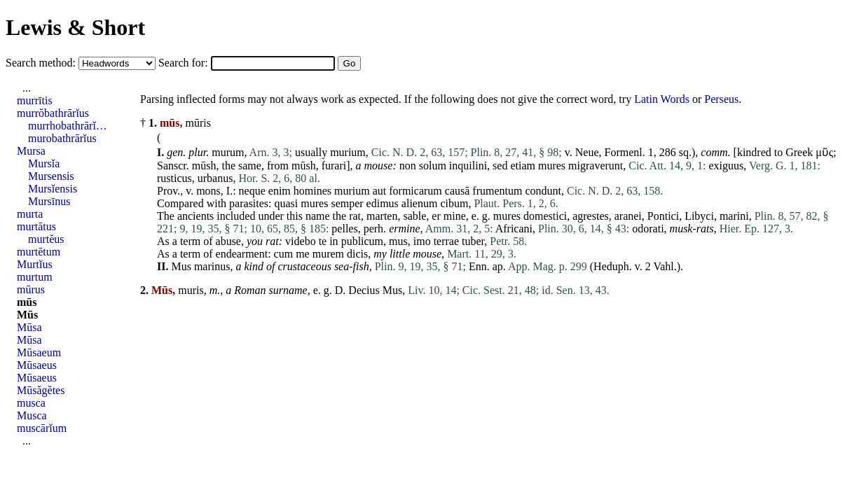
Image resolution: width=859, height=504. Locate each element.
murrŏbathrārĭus (53, 113)
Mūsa (29, 327)
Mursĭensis (53, 189)
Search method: (42, 63)
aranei (628, 216)
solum (433, 166)
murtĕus (46, 239)
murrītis (35, 100)
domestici (545, 216)
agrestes (591, 216)
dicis (357, 254)
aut (380, 191)
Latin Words (662, 99)
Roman (250, 290)
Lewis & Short (75, 27)
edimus (383, 203)
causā (458, 191)
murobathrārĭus (62, 138)
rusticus (174, 178)
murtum (35, 277)
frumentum (497, 191)
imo (422, 241)
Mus (181, 266)
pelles (344, 229)
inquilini (468, 166)
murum (228, 152)
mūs (27, 302)
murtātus (36, 226)
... (27, 88)
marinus (212, 266)
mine (455, 216)
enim (280, 191)
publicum (362, 241)
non (408, 166)
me (303, 254)
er (436, 216)
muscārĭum (42, 428)
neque (252, 191)
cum (284, 254)
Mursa (31, 151)
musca (31, 403)
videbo (301, 241)
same (250, 166)
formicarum (415, 191)
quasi (287, 203)
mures (552, 166)
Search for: (185, 63)
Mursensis (51, 176)
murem (328, 254)
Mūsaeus (37, 365)
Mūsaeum (39, 352)
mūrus (31, 289)
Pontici (663, 216)
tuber (473, 241)
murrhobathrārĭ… (68, 126)
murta (30, 214)
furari (334, 166)
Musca (32, 415)
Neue (587, 152)
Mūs (27, 315)
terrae (446, 241)
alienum (420, 203)
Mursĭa (44, 163)
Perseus (721, 99)
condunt (543, 191)
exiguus (727, 166)
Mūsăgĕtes (41, 390)
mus (398, 241)
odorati (648, 229)
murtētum (39, 252)
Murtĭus (35, 264)
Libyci (699, 216)
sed (500, 166)
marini (734, 216)
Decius (364, 290)
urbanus (215, 178)
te (323, 241)
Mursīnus (49, 201)
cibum (454, 203)
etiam (523, 166)
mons (208, 191)
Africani (514, 229)
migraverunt (596, 166)
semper (347, 203)
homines (312, 191)
